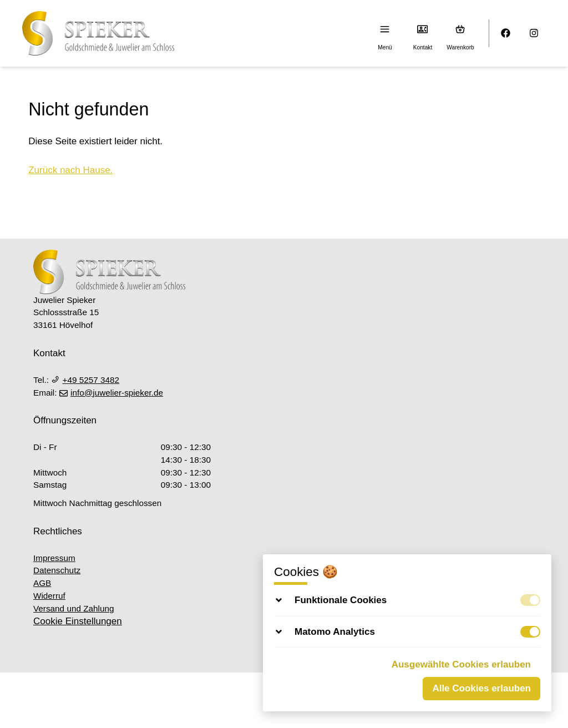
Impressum (54, 558)
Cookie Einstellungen (78, 621)
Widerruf (49, 596)
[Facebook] (506, 34)
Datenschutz (57, 570)
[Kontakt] (423, 29)
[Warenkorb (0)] (461, 29)
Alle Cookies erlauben (481, 688)
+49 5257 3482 (85, 380)
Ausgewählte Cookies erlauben (461, 664)
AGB (42, 583)
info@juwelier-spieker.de (111, 393)
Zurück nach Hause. (70, 170)
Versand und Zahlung (73, 608)
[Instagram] (534, 34)
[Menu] (385, 29)
